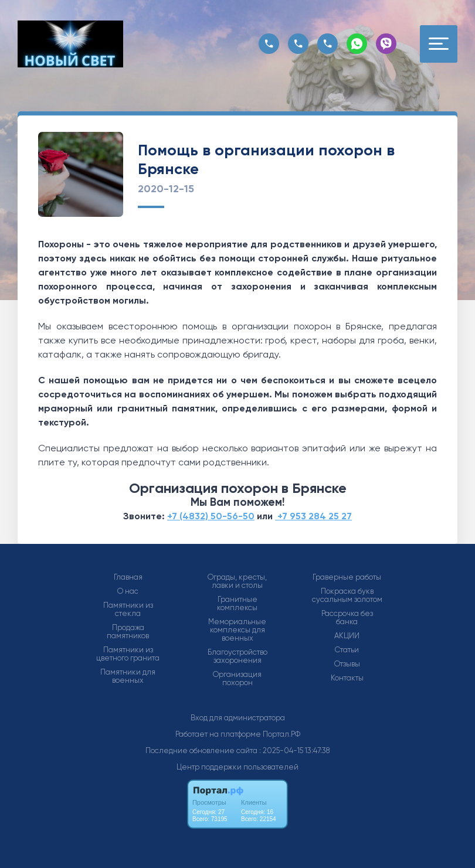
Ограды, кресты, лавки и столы (237, 581)
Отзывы (347, 664)
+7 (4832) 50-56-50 (211, 516)
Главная (128, 577)
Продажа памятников (128, 632)
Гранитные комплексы (237, 604)
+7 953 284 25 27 (313, 516)
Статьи (347, 650)
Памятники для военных (128, 676)
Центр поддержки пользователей (238, 767)
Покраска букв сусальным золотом (347, 595)
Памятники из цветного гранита (128, 654)
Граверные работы (347, 577)
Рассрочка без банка (347, 618)
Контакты (347, 678)
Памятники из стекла (128, 610)
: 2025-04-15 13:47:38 (294, 750)
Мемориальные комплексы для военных (237, 630)
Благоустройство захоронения (238, 656)
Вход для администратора (238, 718)
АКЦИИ (347, 636)
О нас (128, 591)
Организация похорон (237, 679)
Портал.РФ (281, 734)
